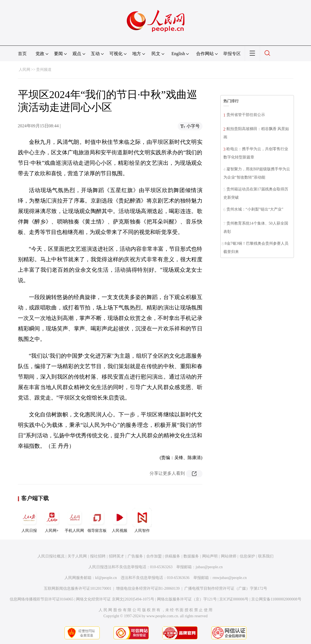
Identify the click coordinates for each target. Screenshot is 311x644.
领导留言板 (97, 520)
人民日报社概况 (51, 556)
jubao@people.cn (209, 567)
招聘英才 (117, 556)
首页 (22, 54)
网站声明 (210, 556)
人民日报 (29, 520)
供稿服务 (172, 556)
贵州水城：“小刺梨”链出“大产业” (255, 209)
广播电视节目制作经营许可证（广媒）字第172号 (226, 588)
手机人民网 (74, 520)
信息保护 (247, 556)
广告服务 (135, 556)
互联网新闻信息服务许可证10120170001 (78, 588)
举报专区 (232, 54)
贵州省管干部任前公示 (246, 115)
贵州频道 (44, 70)
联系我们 (266, 556)
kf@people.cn (106, 578)
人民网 (25, 70)
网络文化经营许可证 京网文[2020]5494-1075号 (115, 599)
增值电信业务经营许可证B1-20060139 (148, 588)
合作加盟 (154, 556)
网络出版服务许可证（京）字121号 (187, 599)
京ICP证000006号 (234, 599)
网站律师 (229, 556)
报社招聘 (98, 556)
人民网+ (52, 520)
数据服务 (191, 556)
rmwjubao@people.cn (230, 578)
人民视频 (120, 520)
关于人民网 (77, 556)
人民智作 (142, 520)
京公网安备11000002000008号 (276, 599)
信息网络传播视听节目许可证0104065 (41, 599)
